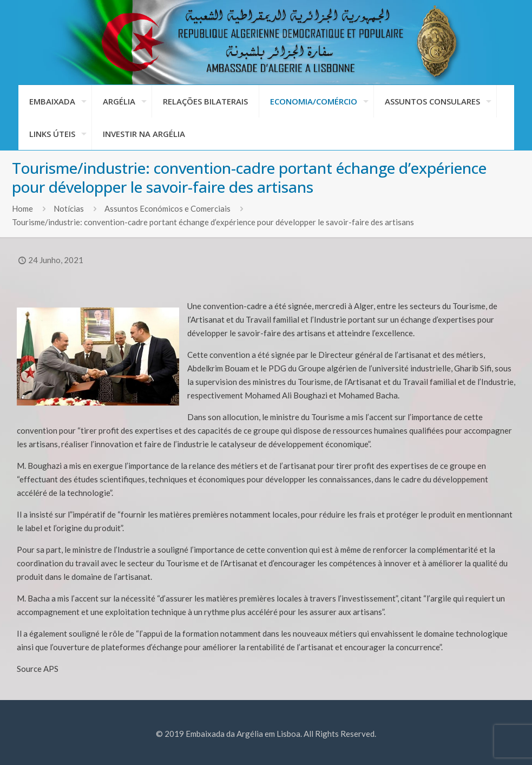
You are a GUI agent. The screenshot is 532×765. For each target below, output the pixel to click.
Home (22, 208)
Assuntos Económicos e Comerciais (168, 208)
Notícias (69, 208)
